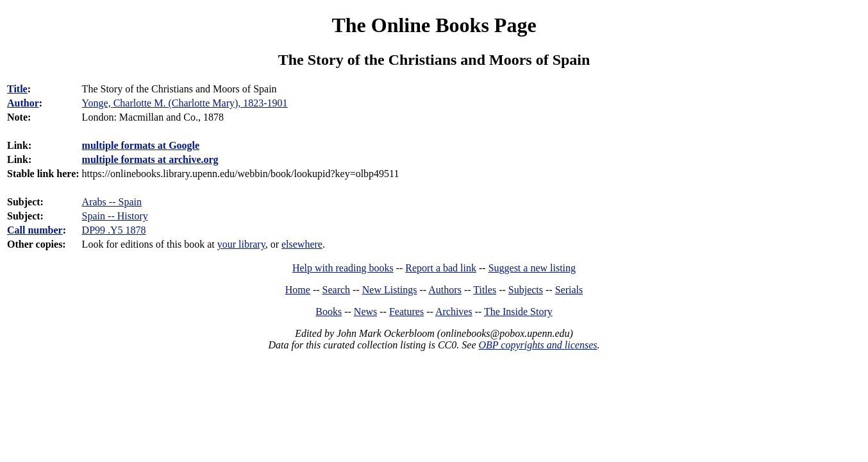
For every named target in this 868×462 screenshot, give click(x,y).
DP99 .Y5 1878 (114, 230)
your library (241, 244)
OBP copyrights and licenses (538, 345)
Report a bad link (441, 268)
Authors (445, 290)
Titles (485, 290)
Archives (454, 312)
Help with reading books (343, 268)
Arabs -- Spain (112, 202)
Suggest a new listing (532, 268)
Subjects (526, 290)
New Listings (390, 290)
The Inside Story (518, 312)
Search (337, 290)
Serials (569, 290)
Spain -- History (115, 216)
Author (23, 103)
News (365, 312)
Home (298, 290)
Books (329, 312)
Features (406, 312)
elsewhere (302, 244)
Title (17, 89)
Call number (35, 230)
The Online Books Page (434, 25)
